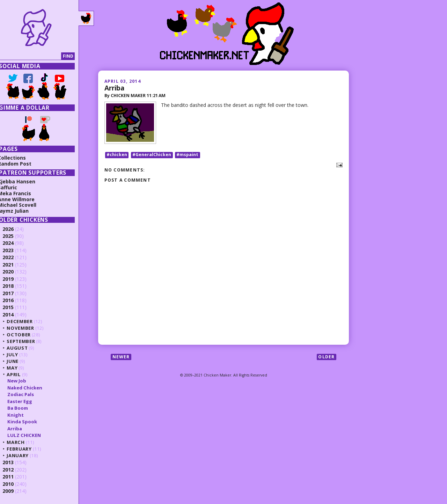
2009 (15, 491)
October (25, 335)
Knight (22, 415)
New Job (23, 381)
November (27, 328)
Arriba (114, 88)
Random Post (21, 164)
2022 (15, 257)
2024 (15, 243)
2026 (15, 229)
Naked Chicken (31, 388)
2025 (15, 236)
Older (326, 357)
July (19, 355)
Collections (19, 158)
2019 (15, 279)
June (19, 361)
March (22, 442)
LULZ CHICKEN (30, 435)
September (27, 341)
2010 (15, 484)
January (24, 455)
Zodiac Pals (27, 394)
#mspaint (187, 155)
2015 (15, 307)
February (26, 449)
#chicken (117, 155)
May (19, 368)
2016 (15, 300)
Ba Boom (24, 408)
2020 (15, 272)
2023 (15, 250)
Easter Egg (26, 401)
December (26, 321)
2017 (15, 293)
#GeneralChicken (152, 155)
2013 (15, 462)
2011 (15, 477)
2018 (15, 286)
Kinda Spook (28, 422)
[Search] (36, 56)
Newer (121, 357)
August (24, 348)
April (20, 374)
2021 (15, 265)
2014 (15, 315)
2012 (15, 470)
